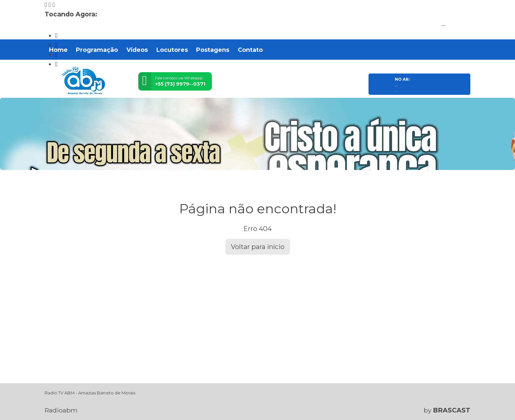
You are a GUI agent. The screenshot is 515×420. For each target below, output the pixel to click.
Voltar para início (258, 247)
